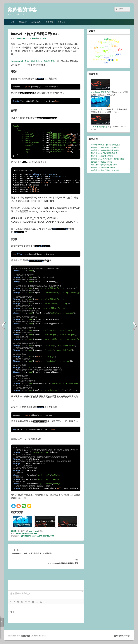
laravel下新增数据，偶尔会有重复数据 (105, 145)
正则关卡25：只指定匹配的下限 (103, 167)
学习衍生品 (36, 22)
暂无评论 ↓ (43, 38)
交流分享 (49, 22)
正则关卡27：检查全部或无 (101, 162)
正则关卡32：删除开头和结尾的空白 (105, 148)
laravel (31, 531)
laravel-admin (28, 534)
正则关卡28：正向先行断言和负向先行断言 (107, 159)
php (36, 531)
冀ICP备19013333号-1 (122, 636)
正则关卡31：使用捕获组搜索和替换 (105, 150)
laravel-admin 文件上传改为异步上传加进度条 (33, 61)
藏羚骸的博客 (22, 10)
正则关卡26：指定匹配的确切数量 (104, 165)
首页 (13, 22)
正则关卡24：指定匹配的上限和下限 (105, 170)
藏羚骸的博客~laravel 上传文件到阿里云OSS (37, 536)
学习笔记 (23, 22)
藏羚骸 (34, 38)
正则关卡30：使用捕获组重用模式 (104, 153)
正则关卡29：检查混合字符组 (102, 156)
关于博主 (62, 22)
